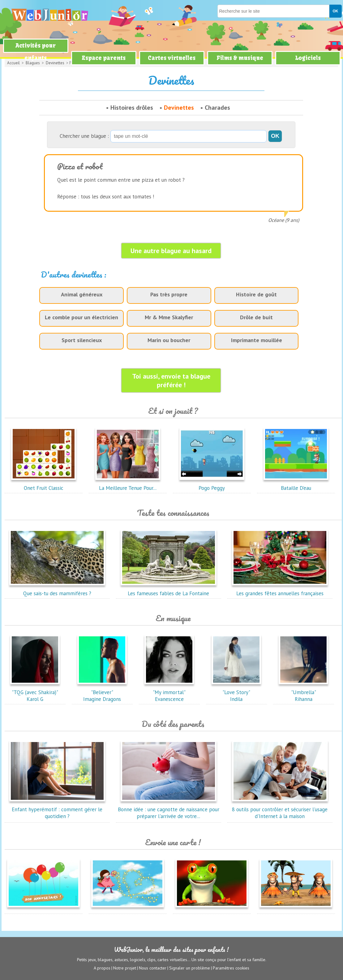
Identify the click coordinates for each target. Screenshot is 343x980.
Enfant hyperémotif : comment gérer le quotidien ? (57, 809)
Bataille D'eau (296, 485)
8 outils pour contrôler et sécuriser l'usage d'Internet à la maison (280, 809)
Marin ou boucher (169, 340)
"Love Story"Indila (236, 692)
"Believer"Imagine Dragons (102, 692)
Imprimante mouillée (257, 340)
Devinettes (179, 108)
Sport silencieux (82, 340)
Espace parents (104, 58)
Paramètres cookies (231, 968)
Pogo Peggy (212, 485)
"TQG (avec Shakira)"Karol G (35, 692)
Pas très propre (169, 294)
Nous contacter (153, 968)
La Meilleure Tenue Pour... (128, 485)
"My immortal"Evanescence (169, 692)
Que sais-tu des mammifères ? (57, 590)
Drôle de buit (256, 317)
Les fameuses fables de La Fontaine (169, 590)
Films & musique (240, 58)
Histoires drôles (132, 108)
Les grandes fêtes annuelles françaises (280, 590)
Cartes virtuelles (172, 58)
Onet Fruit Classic (44, 485)
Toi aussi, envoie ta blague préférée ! (171, 380)
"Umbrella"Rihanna (303, 692)
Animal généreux (82, 294)
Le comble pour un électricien (81, 317)
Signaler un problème (190, 968)
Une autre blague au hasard (171, 251)
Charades (217, 108)
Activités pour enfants (36, 52)
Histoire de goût (256, 294)
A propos (102, 968)
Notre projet (125, 968)
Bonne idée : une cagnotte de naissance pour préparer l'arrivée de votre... (169, 809)
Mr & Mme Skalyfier (169, 317)
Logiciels (308, 58)
